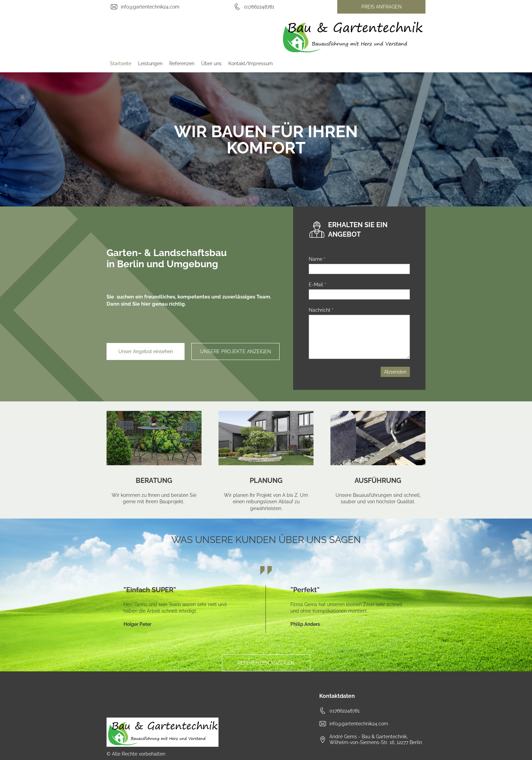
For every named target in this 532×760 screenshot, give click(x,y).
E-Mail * (317, 285)
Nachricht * (321, 310)
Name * (317, 259)
